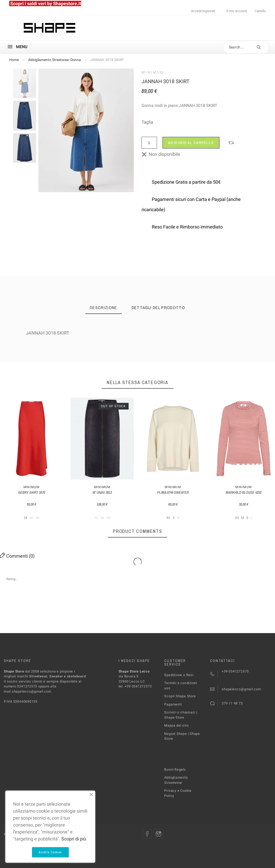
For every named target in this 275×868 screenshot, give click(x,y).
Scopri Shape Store (180, 696)
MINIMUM (153, 72)
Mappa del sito (176, 725)
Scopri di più (74, 839)
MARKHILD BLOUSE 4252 (244, 492)
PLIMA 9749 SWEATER (173, 492)
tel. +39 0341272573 (135, 686)
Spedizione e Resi (179, 675)
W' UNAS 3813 (102, 492)
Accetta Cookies (50, 852)
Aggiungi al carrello (191, 143)
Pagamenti (173, 704)
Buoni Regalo (175, 769)
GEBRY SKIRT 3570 (32, 492)
